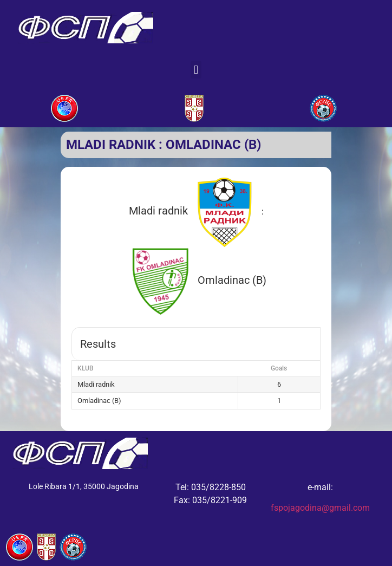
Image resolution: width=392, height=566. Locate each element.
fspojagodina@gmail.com (320, 508)
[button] (196, 70)
